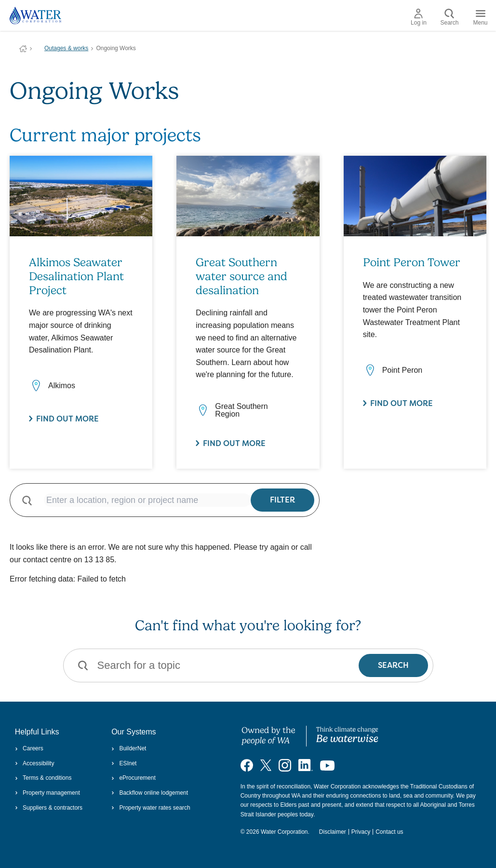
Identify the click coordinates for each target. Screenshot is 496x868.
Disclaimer (333, 832)
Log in (419, 17)
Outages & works (66, 48)
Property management (47, 793)
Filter (282, 500)
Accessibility (35, 763)
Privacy (361, 832)
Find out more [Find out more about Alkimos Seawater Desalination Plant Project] (67, 419)
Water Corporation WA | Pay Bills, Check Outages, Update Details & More (23, 49)
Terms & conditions (43, 778)
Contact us (389, 832)
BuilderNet (129, 748)
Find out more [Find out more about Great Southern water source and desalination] (234, 443)
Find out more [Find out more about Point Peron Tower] (402, 403)
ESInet (124, 763)
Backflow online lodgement (150, 793)
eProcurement (134, 778)
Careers (29, 748)
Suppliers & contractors (49, 808)
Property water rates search (151, 808)
